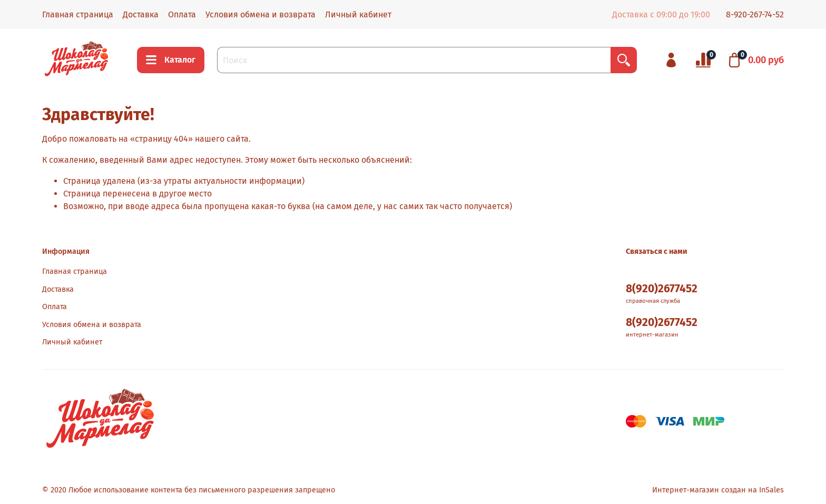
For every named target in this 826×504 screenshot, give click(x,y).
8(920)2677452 (662, 289)
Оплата (182, 14)
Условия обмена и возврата (260, 14)
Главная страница (78, 14)
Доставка (141, 14)
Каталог (171, 60)
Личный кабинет (358, 14)
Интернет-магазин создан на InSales (718, 490)
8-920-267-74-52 (755, 14)
